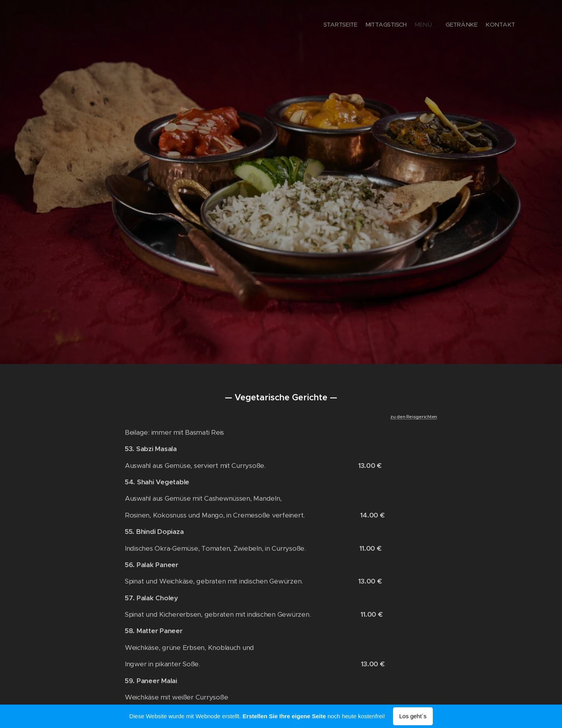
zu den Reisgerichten (414, 417)
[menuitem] (479, 25)
